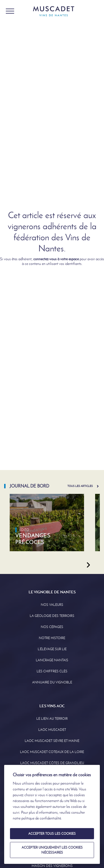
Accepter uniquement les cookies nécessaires (52, 850)
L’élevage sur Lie (52, 649)
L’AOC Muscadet (52, 730)
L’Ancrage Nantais (52, 660)
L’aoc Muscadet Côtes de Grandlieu (52, 763)
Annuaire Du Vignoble (52, 682)
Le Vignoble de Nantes (52, 592)
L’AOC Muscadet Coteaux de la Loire (52, 752)
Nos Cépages (52, 627)
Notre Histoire (52, 638)
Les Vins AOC (52, 706)
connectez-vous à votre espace (56, 259)
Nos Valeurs (52, 605)
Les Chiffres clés (52, 671)
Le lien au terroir (52, 719)
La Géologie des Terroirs (52, 616)
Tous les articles (80, 486)
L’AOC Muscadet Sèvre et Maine (52, 741)
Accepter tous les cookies (52, 834)
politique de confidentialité (41, 818)
